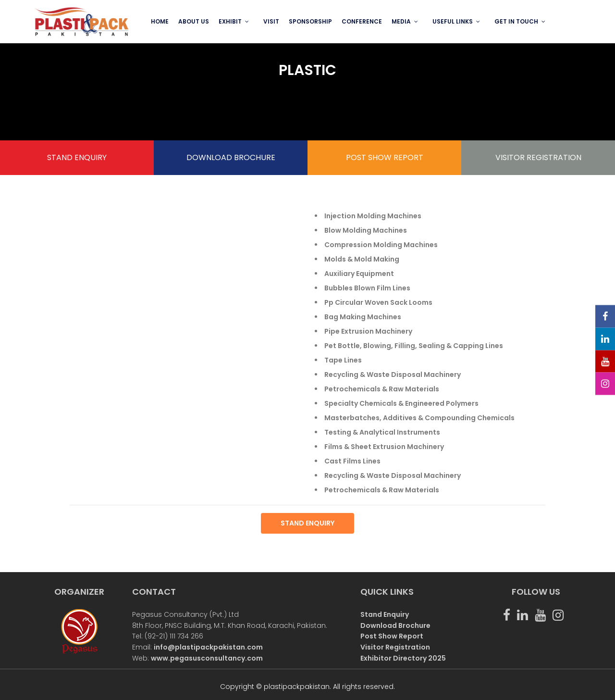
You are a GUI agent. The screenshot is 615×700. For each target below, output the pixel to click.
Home (160, 21)
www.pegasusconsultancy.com (207, 658)
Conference (362, 21)
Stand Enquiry (385, 614)
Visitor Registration (395, 647)
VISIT (271, 21)
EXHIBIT (230, 21)
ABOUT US (194, 21)
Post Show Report (392, 636)
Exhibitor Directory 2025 (403, 658)
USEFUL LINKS (453, 21)
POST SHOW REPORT (385, 157)
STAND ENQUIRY (77, 157)
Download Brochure (395, 625)
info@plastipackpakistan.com (208, 647)
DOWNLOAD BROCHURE (231, 157)
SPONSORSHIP (310, 21)
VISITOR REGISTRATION (538, 157)
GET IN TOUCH (516, 21)
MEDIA (401, 21)
